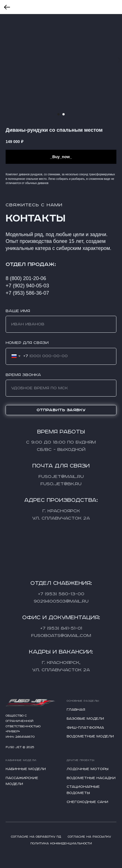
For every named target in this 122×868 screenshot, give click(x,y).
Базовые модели (85, 719)
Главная (76, 710)
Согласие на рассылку (89, 837)
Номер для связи (27, 343)
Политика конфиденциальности (61, 844)
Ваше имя (18, 311)
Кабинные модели (26, 769)
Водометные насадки (91, 778)
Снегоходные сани (87, 802)
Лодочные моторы (88, 769)
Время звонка (23, 375)
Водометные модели (90, 736)
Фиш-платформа (85, 728)
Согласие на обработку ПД (36, 837)
